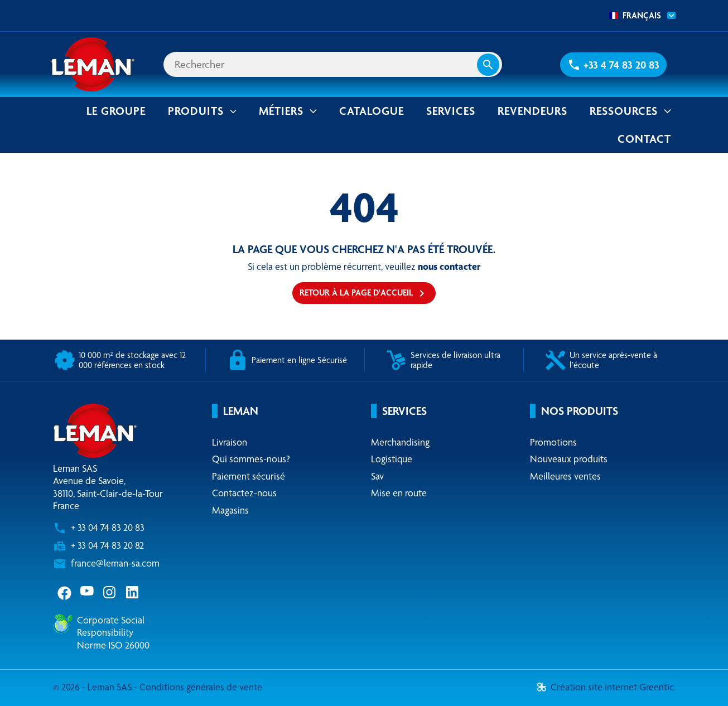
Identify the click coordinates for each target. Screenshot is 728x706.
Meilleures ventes (565, 476)
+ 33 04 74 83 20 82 (107, 545)
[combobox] (639, 16)
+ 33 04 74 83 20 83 (108, 527)
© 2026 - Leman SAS (93, 687)
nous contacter (449, 266)
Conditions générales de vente (201, 687)
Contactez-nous (244, 493)
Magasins (230, 510)
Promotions (553, 442)
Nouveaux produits (569, 459)
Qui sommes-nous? (251, 459)
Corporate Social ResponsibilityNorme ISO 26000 (113, 632)
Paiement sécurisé (249, 476)
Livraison (230, 442)
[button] (613, 65)
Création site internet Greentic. (606, 687)
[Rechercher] (333, 64)
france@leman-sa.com (115, 563)
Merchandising (400, 442)
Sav (377, 476)
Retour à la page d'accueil (364, 293)
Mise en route (399, 493)
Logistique (392, 459)
